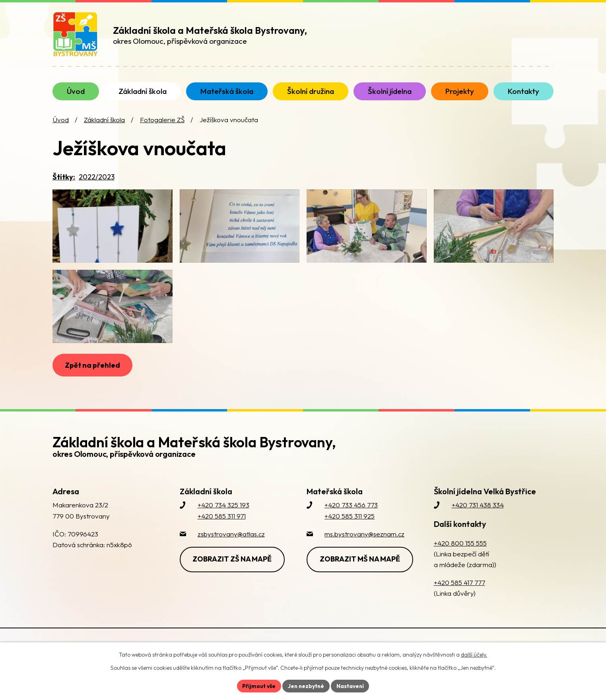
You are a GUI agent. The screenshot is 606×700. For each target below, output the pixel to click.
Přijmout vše (258, 686)
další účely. (474, 655)
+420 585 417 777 (459, 602)
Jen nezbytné (306, 686)
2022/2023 (97, 182)
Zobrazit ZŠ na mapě (233, 578)
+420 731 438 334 (478, 524)
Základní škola (104, 126)
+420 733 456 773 (351, 524)
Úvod (61, 126)
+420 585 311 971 (222, 535)
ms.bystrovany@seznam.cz (364, 553)
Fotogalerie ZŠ (162, 126)
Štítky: (64, 182)
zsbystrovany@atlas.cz (231, 553)
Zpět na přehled (93, 384)
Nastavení (351, 686)
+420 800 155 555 (460, 562)
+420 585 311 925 (350, 535)
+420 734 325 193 (223, 524)
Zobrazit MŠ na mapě (360, 578)
